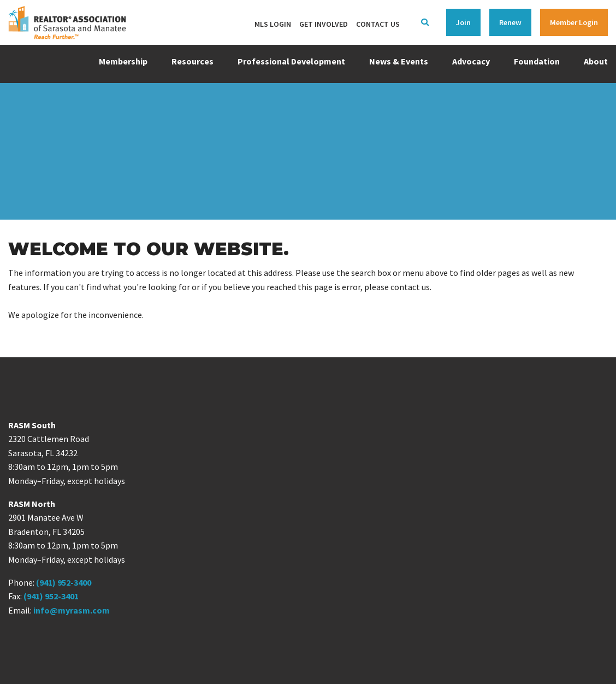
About (596, 61)
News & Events (399, 61)
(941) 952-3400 (64, 582)
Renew (510, 22)
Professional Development (291, 61)
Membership (123, 61)
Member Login (574, 22)
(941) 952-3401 (51, 596)
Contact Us (378, 24)
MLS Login (273, 24)
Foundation (537, 61)
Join (463, 22)
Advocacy (471, 61)
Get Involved (324, 24)
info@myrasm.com (72, 610)
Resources (192, 61)
